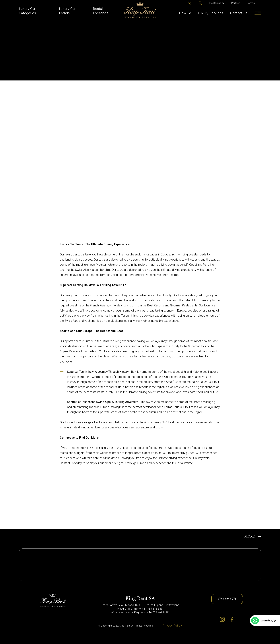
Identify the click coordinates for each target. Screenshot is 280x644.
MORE (250, 536)
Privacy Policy (172, 626)
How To (185, 13)
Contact (251, 3)
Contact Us (239, 13)
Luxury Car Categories (28, 11)
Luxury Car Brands (67, 11)
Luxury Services (211, 13)
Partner (236, 3)
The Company (216, 3)
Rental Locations (101, 11)
